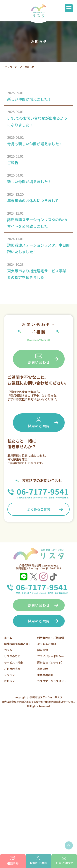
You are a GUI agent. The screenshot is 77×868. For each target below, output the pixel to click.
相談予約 (13, 861)
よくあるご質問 (39, 509)
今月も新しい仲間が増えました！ (35, 144)
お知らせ (9, 681)
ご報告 (13, 163)
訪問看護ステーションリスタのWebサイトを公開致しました (37, 223)
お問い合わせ (39, 359)
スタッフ (9, 675)
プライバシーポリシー (51, 656)
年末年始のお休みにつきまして (33, 200)
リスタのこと (12, 656)
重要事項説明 (45, 675)
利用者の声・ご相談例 (51, 638)
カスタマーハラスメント (52, 681)
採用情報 (43, 650)
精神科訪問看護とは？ (17, 644)
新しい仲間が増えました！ (29, 99)
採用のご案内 (39, 422)
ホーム (8, 638)
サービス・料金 (13, 663)
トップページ (9, 67)
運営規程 (43, 669)
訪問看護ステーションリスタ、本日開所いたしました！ (38, 248)
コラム (8, 650)
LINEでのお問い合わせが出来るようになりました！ (37, 121)
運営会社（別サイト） (51, 663)
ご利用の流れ (12, 669)
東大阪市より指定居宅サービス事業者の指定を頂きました (37, 274)
